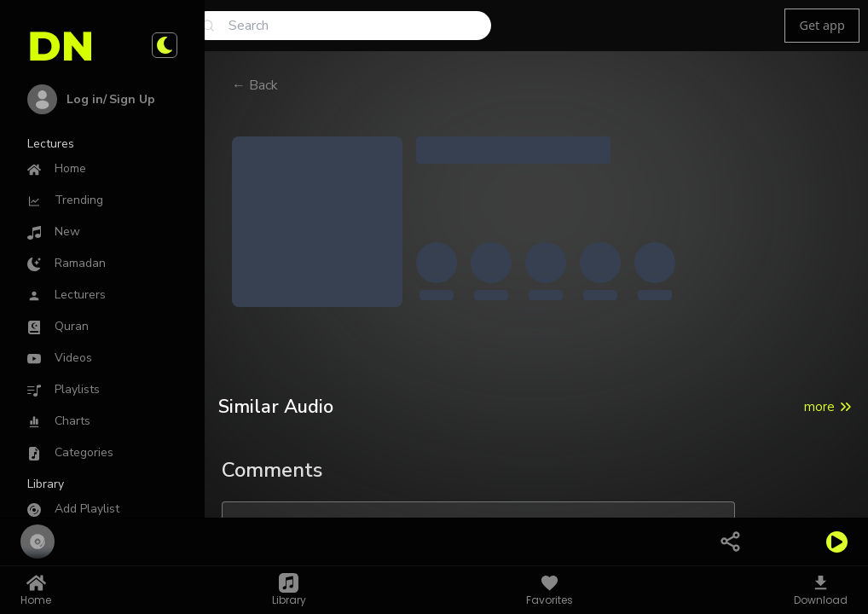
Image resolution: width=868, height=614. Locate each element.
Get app (822, 25)
